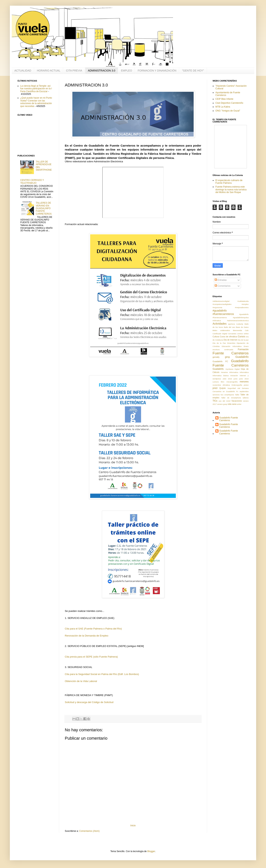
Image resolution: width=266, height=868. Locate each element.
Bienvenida (237, 330)
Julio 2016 (227, 379)
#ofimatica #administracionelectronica (231, 321)
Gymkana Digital (232, 369)
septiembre (244, 391)
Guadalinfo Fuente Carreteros (229, 419)
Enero (246, 346)
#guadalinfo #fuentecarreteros (223, 312)
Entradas (221, 280)
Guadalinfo (242, 357)
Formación (243, 349)
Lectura (216, 382)
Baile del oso (229, 327)
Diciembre (231, 343)
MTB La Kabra (223, 107)
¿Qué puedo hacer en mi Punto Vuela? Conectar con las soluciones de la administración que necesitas (36, 102)
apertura (232, 324)
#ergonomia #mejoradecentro (231, 307)
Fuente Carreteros (231, 353)
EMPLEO (126, 71)
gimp (227, 357)
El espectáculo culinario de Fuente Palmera (229, 182)
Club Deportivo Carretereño (229, 103)
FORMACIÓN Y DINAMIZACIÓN (157, 71)
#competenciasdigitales (222, 304)
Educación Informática (232, 346)
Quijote (222, 388)
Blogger (151, 851)
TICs (215, 401)
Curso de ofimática (228, 337)
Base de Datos (242, 327)
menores (244, 382)
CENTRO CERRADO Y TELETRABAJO (32, 181)
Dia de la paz (243, 340)
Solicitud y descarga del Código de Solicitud (89, 702)
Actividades (220, 324)
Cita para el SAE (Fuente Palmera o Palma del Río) (93, 629)
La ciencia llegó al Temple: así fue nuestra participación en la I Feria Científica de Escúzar (36, 89)
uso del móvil (225, 401)
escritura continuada (223, 350)
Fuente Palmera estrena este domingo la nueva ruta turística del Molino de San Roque (231, 190)
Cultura (216, 337)
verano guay (222, 404)
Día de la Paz (219, 343)
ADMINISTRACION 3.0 (102, 71)
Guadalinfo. (218, 369)
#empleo (245, 304)
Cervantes (232, 334)
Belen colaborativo (221, 330)
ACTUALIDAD (23, 71)
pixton (246, 385)
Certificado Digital (220, 334)
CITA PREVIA (74, 71)
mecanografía (232, 382)
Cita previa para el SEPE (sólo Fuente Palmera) (91, 657)
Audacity (240, 324)
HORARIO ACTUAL (49, 71)
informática (244, 372)
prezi (215, 388)
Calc (247, 330)
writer (239, 404)
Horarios (224, 372)
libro (223, 382)
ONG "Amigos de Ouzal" (228, 111)
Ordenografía (237, 385)
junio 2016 (244, 379)
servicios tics (218, 395)
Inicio (133, 826)
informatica (234, 372)
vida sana (232, 404)
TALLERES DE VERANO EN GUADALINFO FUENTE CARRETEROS (44, 208)
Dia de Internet (230, 340)
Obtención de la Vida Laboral (81, 681)
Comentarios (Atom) (89, 831)
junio (235, 379)
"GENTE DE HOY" (193, 71)
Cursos (241, 337)
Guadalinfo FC (220, 361)
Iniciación (234, 376)
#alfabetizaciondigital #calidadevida (231, 301)
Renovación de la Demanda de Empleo (86, 636)
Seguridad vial (234, 388)
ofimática (226, 385)
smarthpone (229, 395)
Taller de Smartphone (231, 398)
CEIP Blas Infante (224, 99)
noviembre (217, 385)
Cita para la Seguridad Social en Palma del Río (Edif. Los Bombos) (102, 674)
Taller (237, 395)
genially (216, 357)
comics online (243, 334)
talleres (246, 398)
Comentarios (223, 286)
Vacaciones (237, 401)
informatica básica (221, 376)
